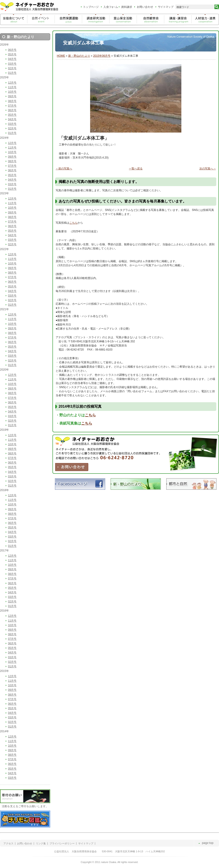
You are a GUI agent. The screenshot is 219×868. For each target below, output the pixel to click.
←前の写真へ (64, 169)
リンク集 (41, 844)
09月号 (12, 96)
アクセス (8, 844)
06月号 (12, 50)
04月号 (12, 59)
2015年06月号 (102, 56)
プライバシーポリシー (62, 844)
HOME (61, 56)
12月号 (12, 83)
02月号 (12, 68)
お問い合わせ (25, 844)
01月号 (12, 73)
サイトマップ (86, 844)
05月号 (12, 54)
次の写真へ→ (208, 169)
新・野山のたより (79, 56)
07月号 (12, 106)
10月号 (12, 92)
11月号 (12, 87)
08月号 (12, 101)
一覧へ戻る (136, 169)
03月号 (12, 64)
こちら (73, 223)
